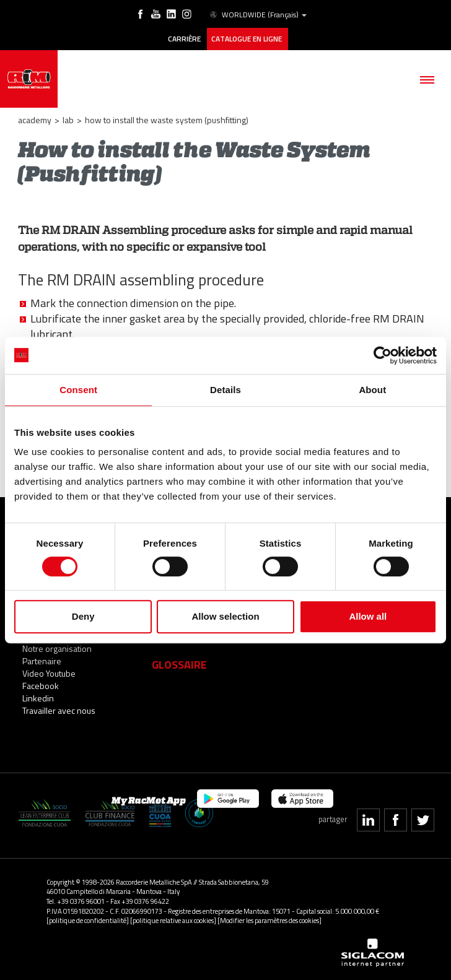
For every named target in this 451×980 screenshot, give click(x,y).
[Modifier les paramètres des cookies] (269, 920)
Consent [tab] (78, 390)
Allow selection (225, 616)
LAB (68, 120)
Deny (83, 616)
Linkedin (38, 698)
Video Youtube (49, 673)
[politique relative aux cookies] (173, 920)
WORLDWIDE (257, 15)
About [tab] (372, 390)
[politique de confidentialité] (88, 920)
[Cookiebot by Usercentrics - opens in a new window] (383, 355)
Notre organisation (57, 648)
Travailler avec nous (59, 710)
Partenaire (42, 661)
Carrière (184, 39)
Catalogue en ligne (247, 39)
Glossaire (179, 664)
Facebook (41, 686)
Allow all (368, 616)
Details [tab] (225, 390)
